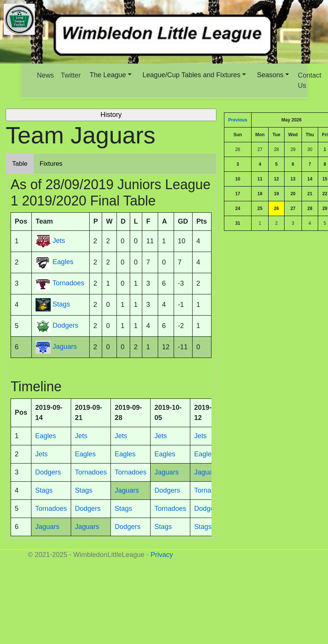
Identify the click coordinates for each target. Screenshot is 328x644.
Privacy (162, 555)
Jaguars (65, 347)
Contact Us (309, 80)
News (46, 75)
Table (20, 164)
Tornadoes (68, 283)
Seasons (270, 75)
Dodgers (65, 326)
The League (108, 75)
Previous (238, 120)
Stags (61, 305)
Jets (59, 241)
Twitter (71, 75)
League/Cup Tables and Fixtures (192, 75)
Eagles (63, 262)
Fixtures (51, 164)
